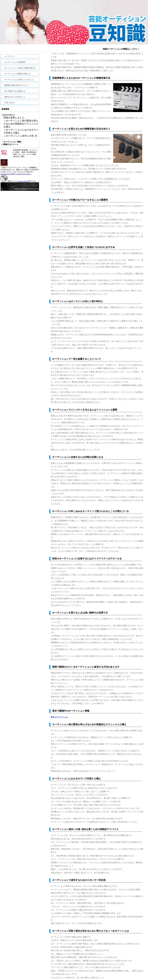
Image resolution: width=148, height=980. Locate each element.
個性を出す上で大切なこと (15, 97)
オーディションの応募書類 (15, 62)
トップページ (10, 56)
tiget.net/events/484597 (8, 174)
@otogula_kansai (23, 181)
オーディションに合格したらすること (19, 79)
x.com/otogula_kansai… (24, 174)
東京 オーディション (59, 717)
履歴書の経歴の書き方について (17, 85)
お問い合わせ (10, 103)
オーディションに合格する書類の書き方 (20, 68)
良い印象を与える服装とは (15, 91)
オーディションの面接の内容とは (17, 74)
